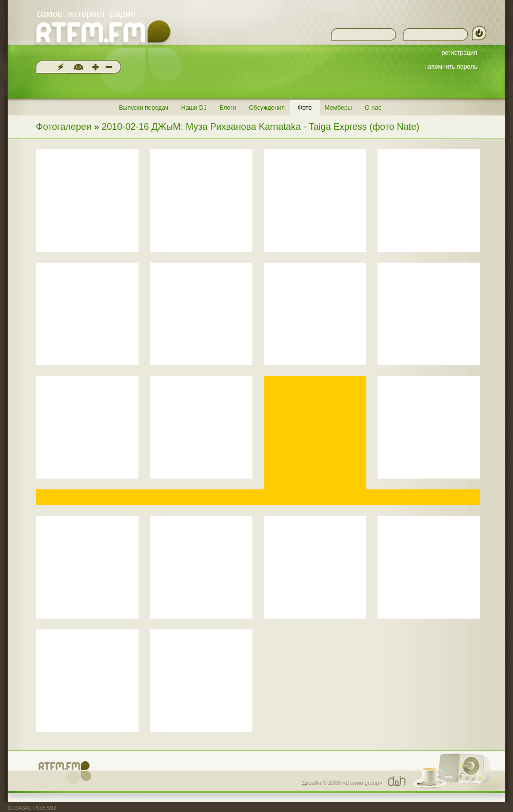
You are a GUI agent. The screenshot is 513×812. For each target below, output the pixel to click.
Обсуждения (267, 108)
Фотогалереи (64, 127)
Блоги (228, 108)
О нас (373, 108)
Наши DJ (194, 108)
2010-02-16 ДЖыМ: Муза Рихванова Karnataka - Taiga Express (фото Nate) (260, 127)
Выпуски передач (144, 108)
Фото (305, 108)
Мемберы (339, 108)
